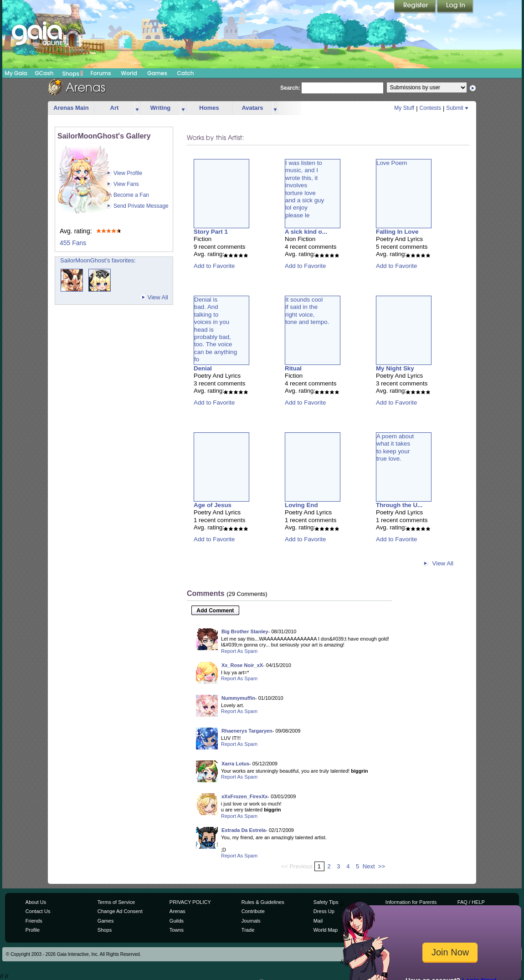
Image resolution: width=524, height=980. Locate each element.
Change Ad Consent (120, 911)
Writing (161, 108)
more (137, 108)
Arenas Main (71, 108)
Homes (209, 108)
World (129, 73)
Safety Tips (326, 902)
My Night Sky (395, 368)
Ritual (293, 368)
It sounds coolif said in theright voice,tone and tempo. (307, 311)
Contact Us (38, 911)
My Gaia (16, 73)
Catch (186, 73)
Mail (318, 921)
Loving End (301, 505)
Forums (100, 73)
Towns (177, 930)
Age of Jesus (213, 505)
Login (455, 7)
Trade (248, 930)
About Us (36, 902)
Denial (203, 368)
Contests (430, 108)
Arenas (177, 911)
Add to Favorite (214, 266)
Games (157, 73)
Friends (34, 921)
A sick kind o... (306, 232)
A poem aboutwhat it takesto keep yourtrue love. (395, 447)
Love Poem (392, 163)
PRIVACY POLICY (190, 902)
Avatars (252, 108)
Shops (73, 73)
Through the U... (399, 505)
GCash (44, 73)
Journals (251, 921)
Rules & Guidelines (263, 902)
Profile (33, 930)
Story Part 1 (211, 232)
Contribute (253, 911)
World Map (326, 930)
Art (115, 108)
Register (416, 7)
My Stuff (404, 108)
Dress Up (324, 911)
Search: (290, 88)
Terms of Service (116, 902)
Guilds (177, 921)
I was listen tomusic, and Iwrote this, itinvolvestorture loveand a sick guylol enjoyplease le (305, 189)
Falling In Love (397, 232)
